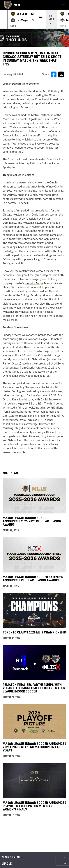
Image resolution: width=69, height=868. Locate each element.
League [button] (7, 864)
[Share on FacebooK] (54, 74)
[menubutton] (63, 5)
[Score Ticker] (34, 19)
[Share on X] (61, 74)
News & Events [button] (12, 857)
